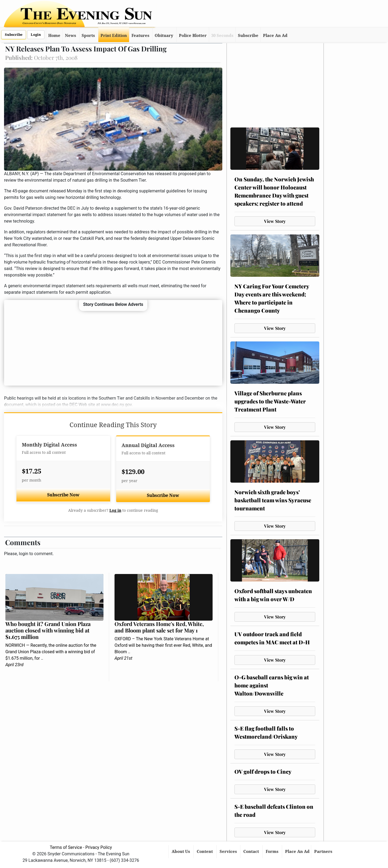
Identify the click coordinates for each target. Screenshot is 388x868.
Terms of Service (66, 847)
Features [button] (140, 36)
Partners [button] (324, 852)
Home (54, 36)
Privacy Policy (99, 847)
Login (36, 35)
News (70, 36)
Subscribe (14, 35)
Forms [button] (273, 852)
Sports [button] (88, 36)
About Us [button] (181, 852)
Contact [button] (252, 852)
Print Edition (114, 36)
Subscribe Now (63, 495)
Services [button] (229, 852)
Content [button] (205, 852)
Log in (115, 510)
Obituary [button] (164, 36)
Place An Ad (275, 36)
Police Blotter (193, 36)
